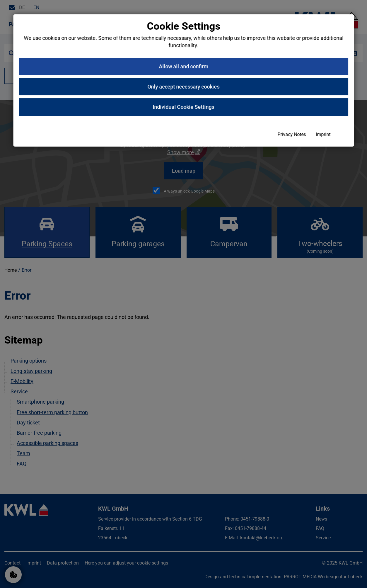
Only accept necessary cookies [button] (184, 304)
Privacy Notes (209, 352)
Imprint (241, 352)
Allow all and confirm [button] (183, 284)
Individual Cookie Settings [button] (184, 324)
